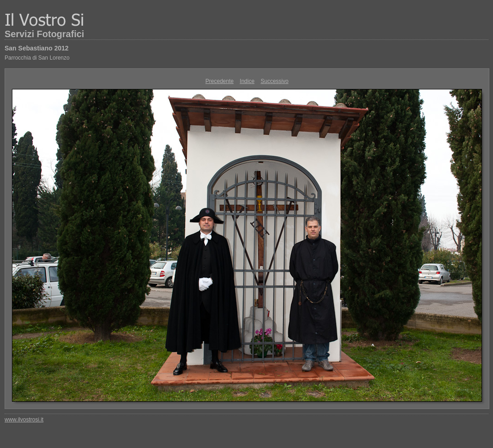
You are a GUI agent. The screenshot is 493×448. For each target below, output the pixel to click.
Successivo (275, 81)
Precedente (220, 81)
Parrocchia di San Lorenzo (37, 58)
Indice (247, 81)
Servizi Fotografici (44, 34)
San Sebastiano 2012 (36, 48)
